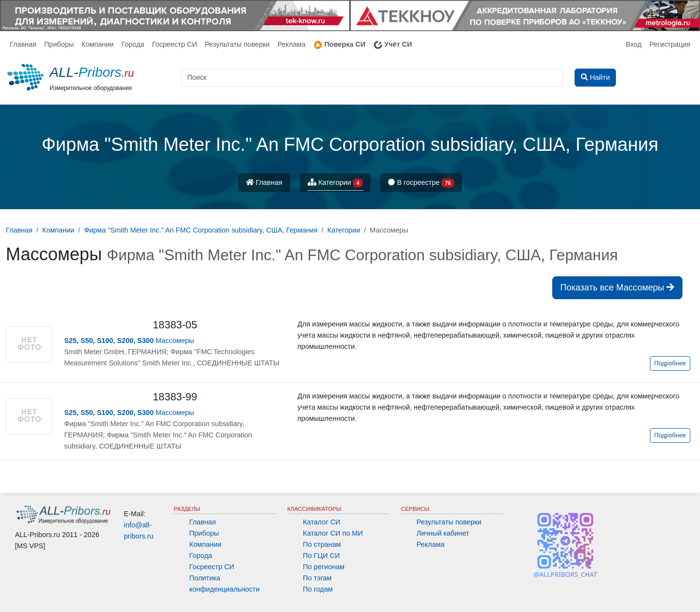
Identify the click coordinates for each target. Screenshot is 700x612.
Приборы (59, 44)
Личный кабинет (443, 533)
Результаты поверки (237, 44)
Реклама (292, 44)
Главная (23, 44)
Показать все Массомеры (617, 288)
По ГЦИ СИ (321, 556)
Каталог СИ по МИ (333, 533)
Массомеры (129, 341)
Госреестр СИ (175, 44)
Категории (335, 183)
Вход (634, 44)
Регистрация (670, 44)
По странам (322, 544)
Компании (98, 44)
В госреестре (421, 183)
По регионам (324, 567)
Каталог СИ (322, 522)
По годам (318, 589)
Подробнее (670, 363)
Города (133, 44)
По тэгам (317, 578)
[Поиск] (372, 78)
